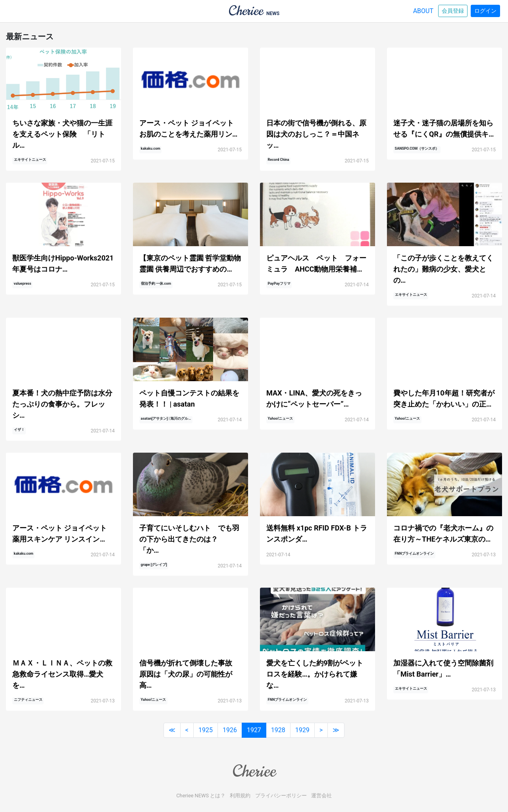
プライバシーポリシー (281, 796)
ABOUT (423, 11)
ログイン (485, 11)
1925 (206, 730)
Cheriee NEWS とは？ (201, 796)
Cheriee (254, 771)
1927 (254, 730)
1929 (302, 730)
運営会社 (321, 796)
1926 (230, 730)
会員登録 (453, 11)
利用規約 (240, 796)
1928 (278, 730)
